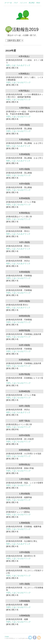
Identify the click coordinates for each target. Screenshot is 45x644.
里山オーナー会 (22, 15)
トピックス (23, 3)
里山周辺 (31, 3)
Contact (7, 637)
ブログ (16, 3)
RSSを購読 (39, 638)
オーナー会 (8, 3)
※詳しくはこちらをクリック (18, 65)
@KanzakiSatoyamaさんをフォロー (30, 638)
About (38, 3)
